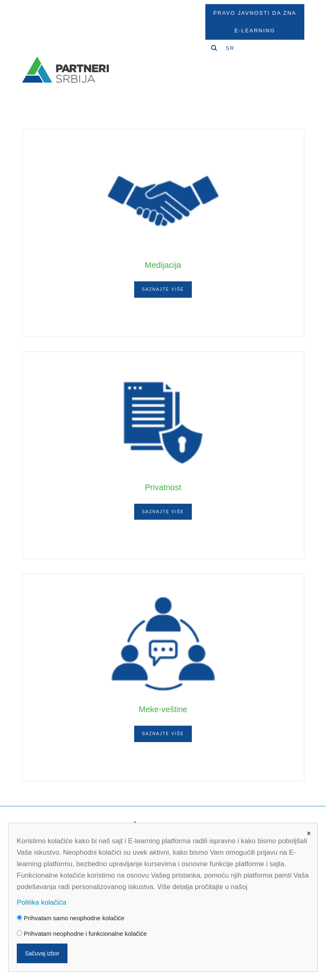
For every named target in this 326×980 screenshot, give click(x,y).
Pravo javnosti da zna (255, 13)
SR (230, 48)
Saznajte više (163, 289)
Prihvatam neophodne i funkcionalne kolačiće (82, 934)
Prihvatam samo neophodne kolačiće (71, 918)
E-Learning (255, 31)
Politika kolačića (42, 902)
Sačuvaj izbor (42, 953)
